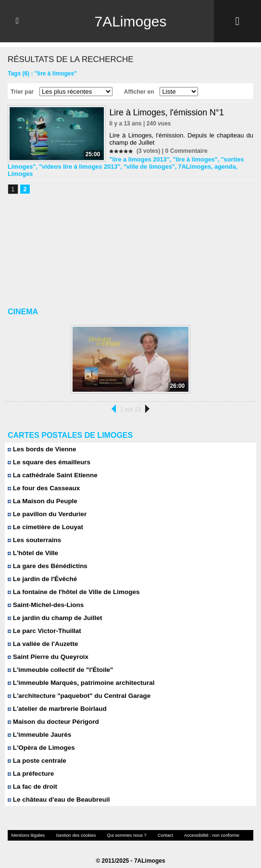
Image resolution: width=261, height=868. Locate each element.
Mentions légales (26, 827)
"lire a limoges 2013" (137, 159)
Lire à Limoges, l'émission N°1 (167, 112)
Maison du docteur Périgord (52, 714)
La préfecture (30, 766)
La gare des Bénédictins (46, 558)
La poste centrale (36, 753)
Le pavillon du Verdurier (46, 506)
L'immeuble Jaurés (38, 727)
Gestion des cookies (71, 827)
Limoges (238, 166)
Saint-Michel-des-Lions (44, 597)
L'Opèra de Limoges (40, 740)
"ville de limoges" (142, 166)
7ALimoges (130, 21)
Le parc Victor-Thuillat (43, 623)
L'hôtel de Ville (32, 545)
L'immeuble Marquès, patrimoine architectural (79, 675)
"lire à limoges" (190, 159)
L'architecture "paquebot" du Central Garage (77, 688)
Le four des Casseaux (43, 480)
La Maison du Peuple (41, 493)
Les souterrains (33, 532)
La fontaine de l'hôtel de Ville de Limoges (71, 584)
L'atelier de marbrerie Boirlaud (56, 701)
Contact (154, 827)
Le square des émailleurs (48, 454)
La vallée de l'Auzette (42, 636)
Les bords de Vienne (41, 441)
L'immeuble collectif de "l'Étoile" (59, 662)
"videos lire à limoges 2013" (76, 166)
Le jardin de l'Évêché (41, 571)
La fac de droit (31, 779)
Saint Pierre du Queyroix (47, 649)
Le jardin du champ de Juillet (53, 610)
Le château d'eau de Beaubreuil (57, 792)
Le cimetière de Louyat (44, 519)
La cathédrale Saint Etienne (51, 467)
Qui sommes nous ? (118, 827)
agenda (213, 166)
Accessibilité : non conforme (198, 827)
